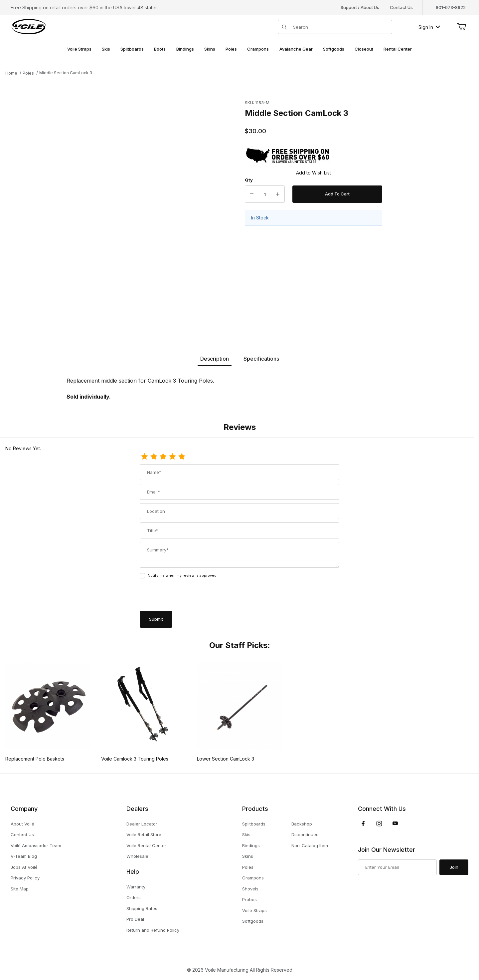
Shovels (250, 889)
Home (11, 73)
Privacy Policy (25, 878)
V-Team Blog (24, 856)
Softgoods (253, 921)
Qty (249, 180)
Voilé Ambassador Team (36, 845)
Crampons (253, 878)
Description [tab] (215, 359)
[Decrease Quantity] (252, 194)
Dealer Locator (142, 824)
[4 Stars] (172, 457)
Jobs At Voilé (24, 867)
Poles (28, 73)
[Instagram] (379, 823)
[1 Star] (144, 457)
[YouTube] (395, 823)
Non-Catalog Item (310, 845)
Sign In (429, 27)
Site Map (20, 889)
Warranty (136, 887)
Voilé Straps (254, 910)
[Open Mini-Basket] (461, 27)
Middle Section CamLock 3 (66, 73)
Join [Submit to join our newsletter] (454, 867)
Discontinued (305, 834)
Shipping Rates (142, 908)
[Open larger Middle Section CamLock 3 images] (123, 209)
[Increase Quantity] (278, 194)
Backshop (302, 824)
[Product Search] (340, 27)
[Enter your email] (397, 867)
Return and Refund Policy (153, 930)
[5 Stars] (182, 457)
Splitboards (254, 824)
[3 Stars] (163, 457)
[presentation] (190, 595)
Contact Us (401, 7)
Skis (246, 834)
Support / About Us (360, 7)
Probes (249, 899)
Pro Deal (135, 919)
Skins (248, 856)
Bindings (251, 845)
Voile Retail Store (144, 834)
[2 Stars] (154, 457)
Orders (134, 897)
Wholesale (137, 856)
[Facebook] (363, 823)
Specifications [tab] (261, 359)
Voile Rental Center (146, 845)
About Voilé (22, 824)
